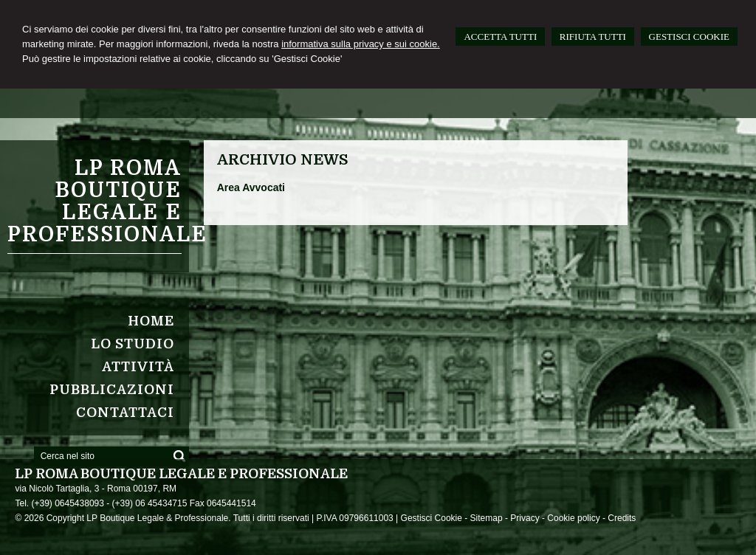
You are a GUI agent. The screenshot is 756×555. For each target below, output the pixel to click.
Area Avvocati (251, 187)
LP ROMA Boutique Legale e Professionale (107, 201)
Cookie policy (573, 518)
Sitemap (487, 518)
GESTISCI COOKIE (689, 37)
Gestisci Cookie (432, 518)
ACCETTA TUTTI (500, 37)
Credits (622, 518)
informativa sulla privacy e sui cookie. (361, 44)
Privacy (525, 518)
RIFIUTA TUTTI (593, 37)
